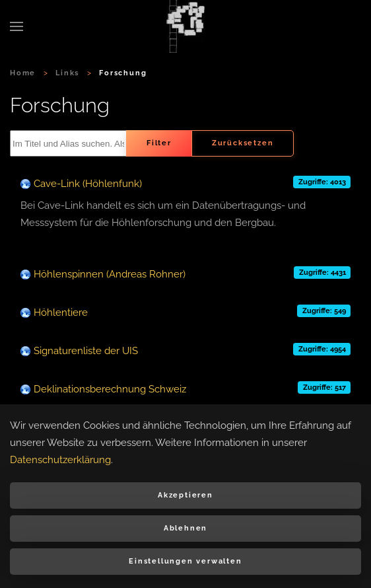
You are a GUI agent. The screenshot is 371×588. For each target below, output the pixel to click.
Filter (159, 143)
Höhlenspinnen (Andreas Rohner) (110, 274)
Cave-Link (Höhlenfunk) (88, 184)
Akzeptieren (185, 495)
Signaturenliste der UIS (86, 351)
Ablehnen (185, 528)
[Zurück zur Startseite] (185, 26)
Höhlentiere (61, 312)
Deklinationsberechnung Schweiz (110, 389)
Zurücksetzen (243, 143)
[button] (17, 26)
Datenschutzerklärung (60, 460)
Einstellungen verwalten (185, 561)
